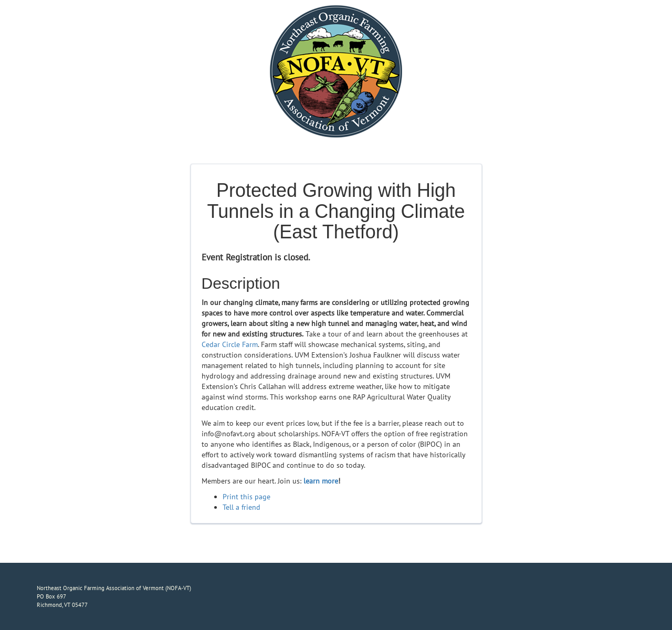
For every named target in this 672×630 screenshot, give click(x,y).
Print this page (246, 497)
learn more (321, 481)
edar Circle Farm (232, 344)
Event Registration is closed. (256, 257)
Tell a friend (241, 507)
